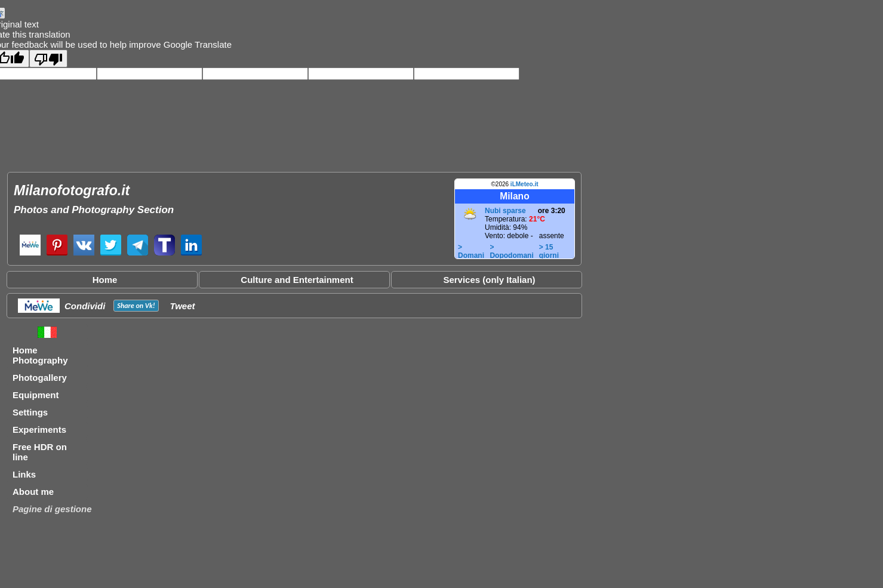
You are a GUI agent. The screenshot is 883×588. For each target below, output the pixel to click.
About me (33, 492)
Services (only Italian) (489, 280)
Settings (30, 412)
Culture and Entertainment (297, 280)
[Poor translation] (48, 59)
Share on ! (136, 306)
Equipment (36, 395)
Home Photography (40, 355)
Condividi (85, 306)
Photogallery (40, 378)
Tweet (183, 306)
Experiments (39, 430)
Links (24, 474)
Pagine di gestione (52, 509)
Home (105, 280)
